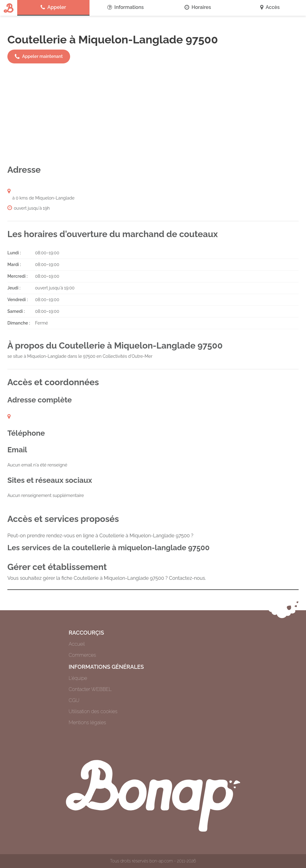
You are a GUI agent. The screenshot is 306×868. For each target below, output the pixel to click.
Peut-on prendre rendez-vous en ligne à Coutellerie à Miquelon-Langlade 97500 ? (100, 536)
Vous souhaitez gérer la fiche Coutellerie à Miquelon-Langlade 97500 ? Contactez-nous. (107, 578)
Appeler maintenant (39, 57)
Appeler (53, 7)
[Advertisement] (153, 114)
